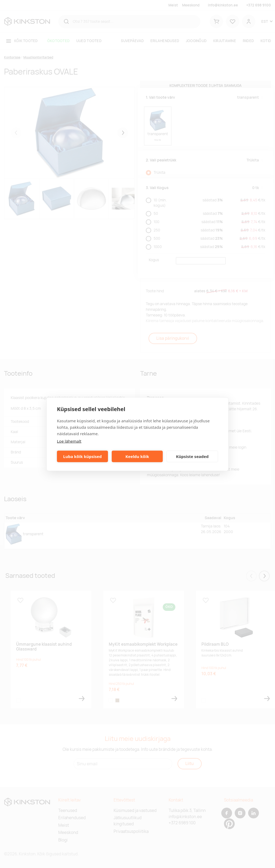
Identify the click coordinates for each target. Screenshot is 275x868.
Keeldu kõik (137, 456)
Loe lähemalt (69, 441)
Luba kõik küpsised (82, 456)
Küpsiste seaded (192, 456)
